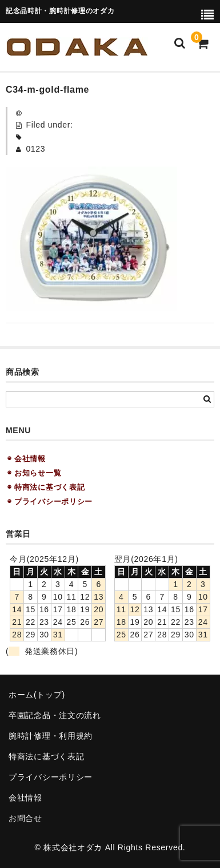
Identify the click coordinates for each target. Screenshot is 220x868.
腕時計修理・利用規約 (51, 736)
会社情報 (25, 798)
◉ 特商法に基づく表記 (46, 487)
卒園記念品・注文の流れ (55, 715)
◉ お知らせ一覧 (34, 473)
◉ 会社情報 (27, 459)
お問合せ (25, 818)
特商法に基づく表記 (46, 756)
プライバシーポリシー (51, 777)
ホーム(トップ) (37, 695)
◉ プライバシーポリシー (50, 502)
